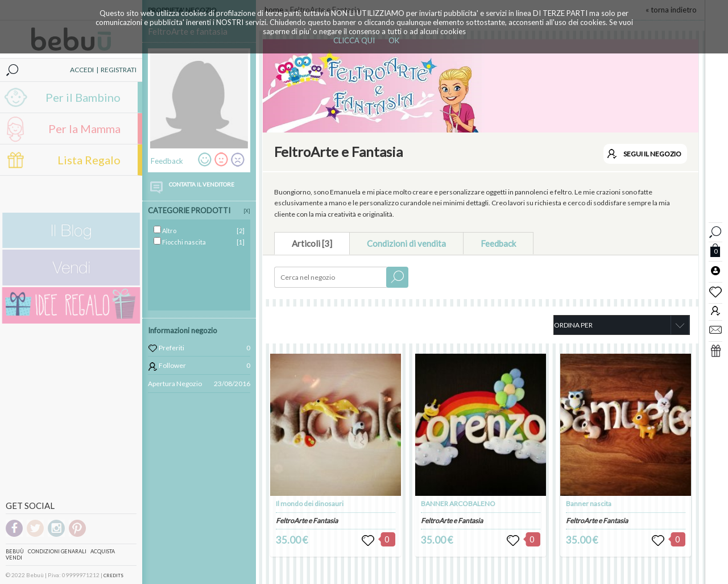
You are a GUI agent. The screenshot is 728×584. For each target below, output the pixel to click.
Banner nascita (589, 504)
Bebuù (15, 551)
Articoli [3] (312, 243)
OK (394, 40)
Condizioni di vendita (406, 243)
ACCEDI (82, 70)
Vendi (14, 558)
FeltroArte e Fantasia (307, 521)
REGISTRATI (119, 70)
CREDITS (113, 575)
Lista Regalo (89, 160)
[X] (247, 211)
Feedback (498, 243)
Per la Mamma (84, 129)
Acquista (103, 551)
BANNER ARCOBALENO (458, 504)
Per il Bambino (83, 97)
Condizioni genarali (57, 551)
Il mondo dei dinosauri (310, 504)
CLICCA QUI (354, 40)
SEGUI (652, 154)
